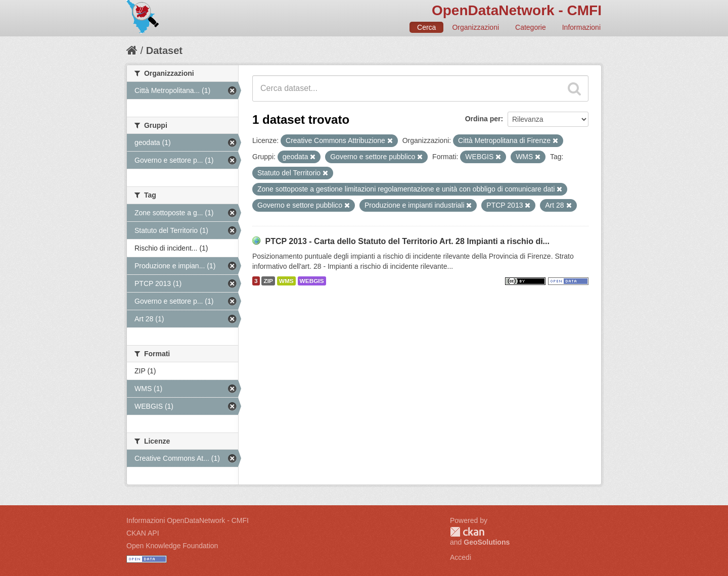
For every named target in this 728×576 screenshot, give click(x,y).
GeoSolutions (487, 542)
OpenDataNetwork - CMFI (517, 10)
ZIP (268, 281)
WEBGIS (312, 281)
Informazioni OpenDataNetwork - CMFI (188, 520)
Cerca (426, 27)
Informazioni (581, 27)
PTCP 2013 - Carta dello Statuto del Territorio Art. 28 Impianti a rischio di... (407, 241)
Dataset (164, 51)
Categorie (531, 27)
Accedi (461, 557)
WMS (286, 281)
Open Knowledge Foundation (172, 546)
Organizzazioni (475, 27)
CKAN (467, 532)
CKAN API (143, 533)
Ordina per (483, 119)
